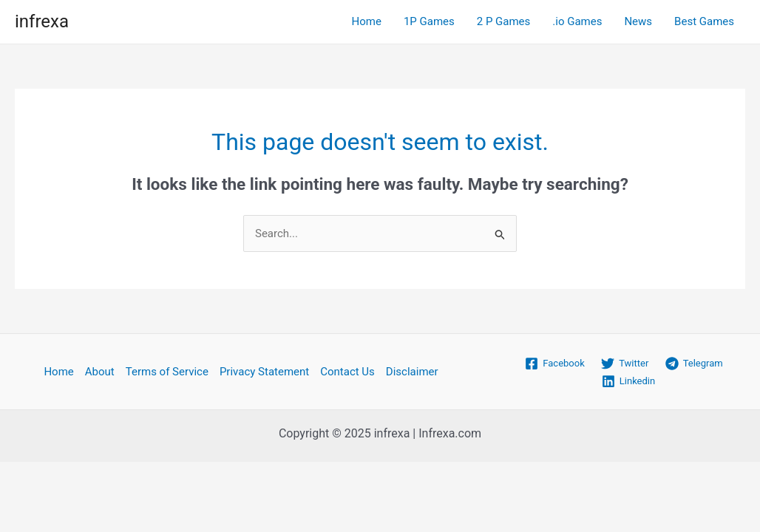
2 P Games (504, 21)
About (100, 372)
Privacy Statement (264, 372)
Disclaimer (412, 372)
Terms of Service (167, 372)
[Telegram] (693, 364)
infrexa (42, 21)
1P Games (429, 21)
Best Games (704, 21)
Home (367, 21)
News (638, 21)
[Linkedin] (629, 381)
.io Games (577, 21)
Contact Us (347, 372)
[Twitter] (625, 364)
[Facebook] (555, 364)
